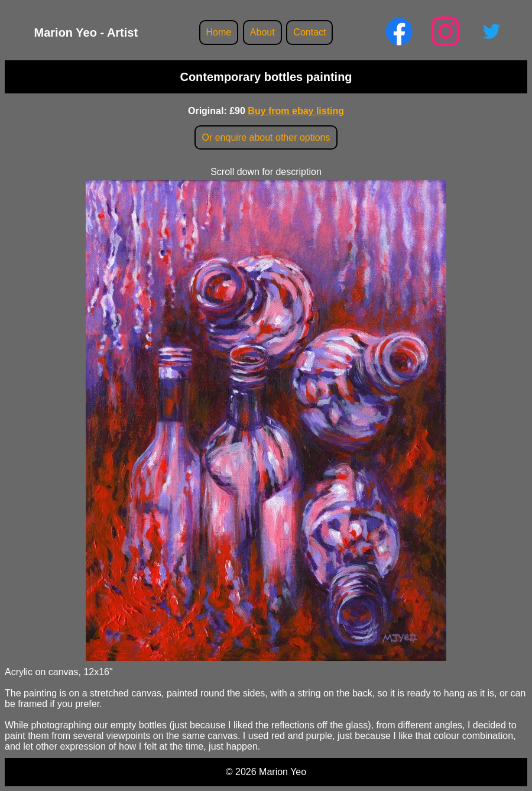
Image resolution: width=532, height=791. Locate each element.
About (262, 32)
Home (219, 32)
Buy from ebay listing (296, 111)
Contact (309, 32)
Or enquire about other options (266, 137)
